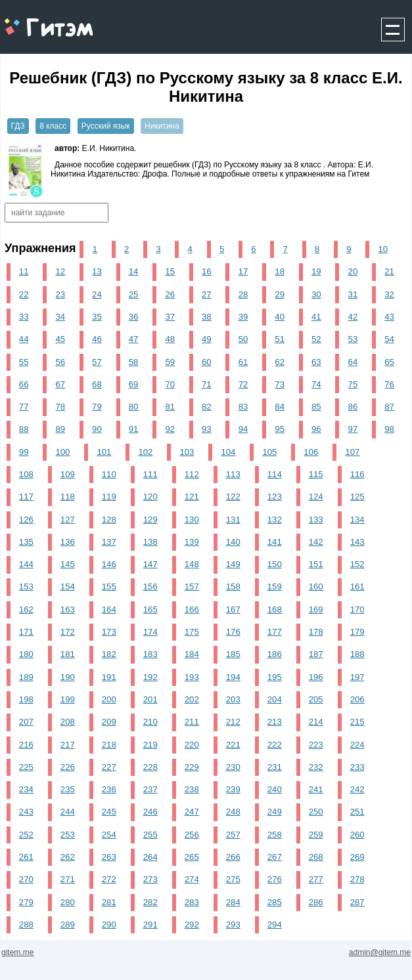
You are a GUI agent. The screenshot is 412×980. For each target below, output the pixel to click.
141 (275, 542)
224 (357, 745)
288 (26, 925)
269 (357, 857)
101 (104, 452)
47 (134, 339)
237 (150, 789)
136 (68, 542)
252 (26, 835)
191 (109, 677)
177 (275, 632)
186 (275, 654)
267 (275, 857)
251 (357, 812)
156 (150, 586)
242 (357, 789)
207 (26, 722)
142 (316, 542)
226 (68, 767)
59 (170, 362)
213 (275, 722)
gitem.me (35, 20)
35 (97, 317)
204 (275, 699)
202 (192, 699)
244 (68, 812)
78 (60, 407)
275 (233, 879)
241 (316, 789)
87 (389, 407)
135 (26, 542)
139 (192, 542)
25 (134, 294)
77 (24, 407)
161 (357, 586)
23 (60, 294)
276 (275, 879)
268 (316, 857)
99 (24, 452)
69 (134, 384)
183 (150, 654)
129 (150, 520)
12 (60, 271)
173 (109, 632)
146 (109, 564)
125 (357, 497)
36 (134, 317)
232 (316, 767)
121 (192, 497)
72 (243, 384)
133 (316, 520)
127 (68, 520)
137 (109, 542)
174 (150, 632)
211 (192, 722)
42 (353, 317)
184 (192, 654)
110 (109, 474)
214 (316, 722)
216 (26, 745)
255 (150, 835)
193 (192, 677)
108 (26, 474)
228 (150, 767)
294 (275, 925)
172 (68, 632)
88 (24, 429)
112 (192, 474)
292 (192, 925)
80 (134, 407)
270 (26, 879)
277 (316, 879)
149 (233, 564)
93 (207, 429)
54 (389, 339)
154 (68, 586)
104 (228, 452)
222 (275, 745)
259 (316, 835)
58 (134, 362)
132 (275, 520)
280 (68, 902)
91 (134, 429)
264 (150, 857)
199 (68, 699)
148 (192, 564)
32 (389, 294)
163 (68, 609)
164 (109, 609)
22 (24, 294)
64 (353, 362)
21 (389, 271)
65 (389, 362)
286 (316, 902)
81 (170, 407)
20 (353, 271)
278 (357, 879)
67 (60, 384)
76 (389, 384)
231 (275, 767)
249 (275, 812)
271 (68, 879)
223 (316, 745)
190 (68, 677)
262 (68, 857)
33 (24, 317)
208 (68, 722)
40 (280, 317)
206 (357, 699)
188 (357, 654)
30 (316, 294)
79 (97, 407)
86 (353, 407)
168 (275, 609)
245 (109, 812)
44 (24, 339)
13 (97, 271)
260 (357, 835)
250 (316, 812)
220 (192, 745)
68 (97, 384)
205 (316, 699)
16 (207, 271)
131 (233, 520)
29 (280, 294)
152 (357, 564)
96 (316, 429)
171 (26, 632)
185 (233, 654)
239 (233, 789)
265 (192, 857)
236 (109, 789)
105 (269, 452)
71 (207, 384)
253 (68, 835)
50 (243, 339)
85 (316, 407)
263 (109, 857)
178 (316, 632)
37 (170, 317)
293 (233, 925)
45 (60, 339)
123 (275, 497)
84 (280, 407)
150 (275, 564)
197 (357, 677)
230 (233, 767)
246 (150, 812)
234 (26, 789)
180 (26, 654)
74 (316, 384)
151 (316, 564)
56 (60, 362)
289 (68, 925)
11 (24, 271)
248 (233, 812)
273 (150, 879)
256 (192, 835)
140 (233, 542)
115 (316, 474)
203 (233, 699)
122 (233, 497)
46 (97, 339)
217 (68, 745)
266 (233, 857)
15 (170, 271)
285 (275, 902)
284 (233, 902)
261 (26, 857)
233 (357, 767)
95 (280, 429)
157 (192, 586)
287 (357, 902)
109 (68, 474)
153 (26, 586)
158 (233, 586)
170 (357, 609)
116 (357, 474)
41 (316, 317)
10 (383, 249)
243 (26, 812)
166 (192, 609)
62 (280, 362)
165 (150, 609)
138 (150, 542)
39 (243, 317)
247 (192, 812)
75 (353, 384)
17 (243, 271)
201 (150, 699)
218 (109, 745)
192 (150, 677)
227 (109, 767)
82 (207, 407)
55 (24, 362)
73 (280, 384)
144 (26, 564)
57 (97, 362)
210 (150, 722)
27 (207, 294)
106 (311, 452)
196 (316, 677)
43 (389, 317)
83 (243, 407)
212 (233, 722)
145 (68, 564)
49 (207, 339)
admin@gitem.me (380, 952)
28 (243, 294)
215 (357, 722)
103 (187, 452)
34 (60, 317)
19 (316, 271)
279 (26, 902)
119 (109, 497)
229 (192, 767)
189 (26, 677)
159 (275, 586)
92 (170, 429)
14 (134, 271)
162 (26, 609)
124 (316, 497)
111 (150, 474)
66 (24, 384)
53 (353, 339)
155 (109, 586)
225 (26, 767)
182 (109, 654)
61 (243, 362)
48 (170, 339)
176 (233, 632)
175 (192, 632)
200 (109, 699)
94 (243, 429)
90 (97, 429)
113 (233, 474)
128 (109, 520)
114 (275, 474)
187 (316, 654)
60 (207, 362)
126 (26, 520)
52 (316, 339)
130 (192, 520)
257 (233, 835)
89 (60, 429)
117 (26, 497)
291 (150, 925)
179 (357, 632)
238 (192, 789)
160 (316, 586)
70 (170, 384)
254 (109, 835)
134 (357, 520)
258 (275, 835)
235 (68, 789)
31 (353, 294)
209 (109, 722)
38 (207, 317)
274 (192, 879)
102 (145, 452)
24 (97, 294)
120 (150, 497)
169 (316, 609)
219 (150, 745)
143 (357, 542)
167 (233, 609)
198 (26, 699)
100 (62, 452)
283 (192, 902)
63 (316, 362)
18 (280, 271)
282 (150, 902)
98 (389, 429)
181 (68, 654)
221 (233, 745)
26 (170, 294)
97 (353, 429)
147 (150, 564)
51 (280, 339)
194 (233, 677)
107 (352, 452)
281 (109, 902)
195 (275, 677)
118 (68, 497)
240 (275, 789)
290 (109, 925)
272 (109, 879)
